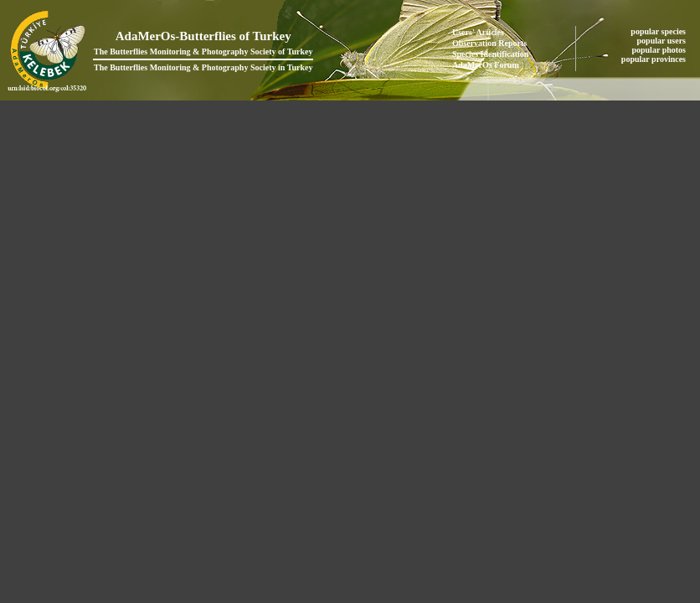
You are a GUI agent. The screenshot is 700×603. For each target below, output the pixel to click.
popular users (663, 41)
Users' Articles (478, 32)
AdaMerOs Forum (486, 65)
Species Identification (490, 54)
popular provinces (655, 59)
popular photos (659, 50)
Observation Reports (489, 43)
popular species (659, 31)
